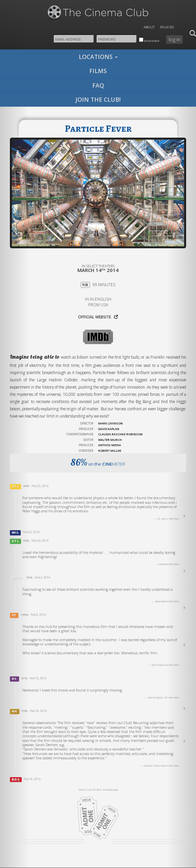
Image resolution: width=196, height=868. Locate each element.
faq (98, 85)
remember (149, 40)
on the (98, 462)
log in (174, 39)
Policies (167, 27)
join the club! (98, 99)
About (149, 27)
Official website (98, 317)
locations (98, 57)
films (98, 71)
